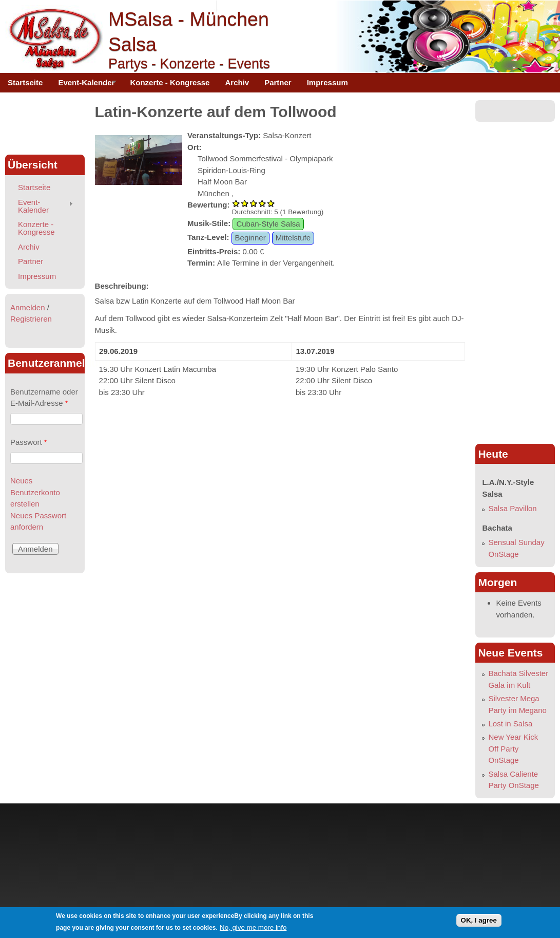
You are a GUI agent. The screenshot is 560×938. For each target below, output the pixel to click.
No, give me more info (253, 927)
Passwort (29, 442)
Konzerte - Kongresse (170, 82)
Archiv (237, 82)
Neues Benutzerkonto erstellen (35, 492)
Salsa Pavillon (512, 508)
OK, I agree (479, 921)
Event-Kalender (83, 85)
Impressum (327, 82)
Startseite (25, 82)
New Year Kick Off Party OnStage (513, 748)
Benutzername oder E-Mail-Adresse (44, 398)
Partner (278, 82)
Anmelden (28, 307)
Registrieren (31, 319)
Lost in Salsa (510, 724)
